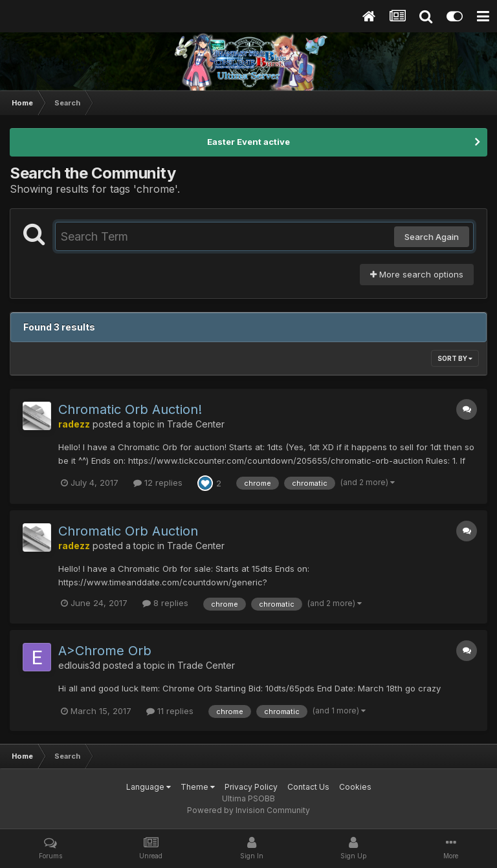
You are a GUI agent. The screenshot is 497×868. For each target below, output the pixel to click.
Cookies (355, 787)
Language (149, 787)
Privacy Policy (251, 787)
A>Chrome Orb (105, 651)
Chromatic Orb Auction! (130, 409)
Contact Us (308, 787)
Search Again (432, 237)
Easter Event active (248, 142)
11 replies (170, 711)
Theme (198, 787)
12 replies (158, 483)
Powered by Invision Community (248, 810)
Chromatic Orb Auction (128, 531)
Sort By (455, 358)
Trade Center (196, 424)
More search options (417, 274)
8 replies (165, 603)
